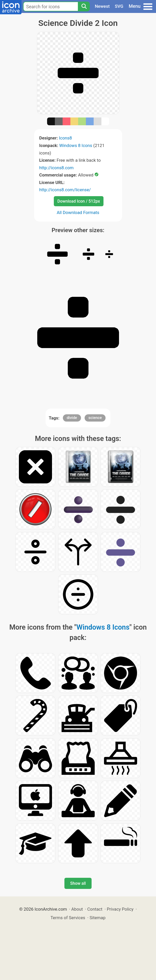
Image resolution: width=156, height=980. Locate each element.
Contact (95, 909)
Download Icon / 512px (79, 201)
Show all (78, 883)
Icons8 (65, 138)
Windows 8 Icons (76, 145)
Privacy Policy (120, 909)
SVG (119, 6)
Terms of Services (68, 918)
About (77, 909)
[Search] (84, 6)
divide (72, 418)
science (95, 418)
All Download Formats (78, 212)
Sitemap (98, 918)
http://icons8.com (57, 168)
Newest (102, 6)
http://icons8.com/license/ (65, 190)
